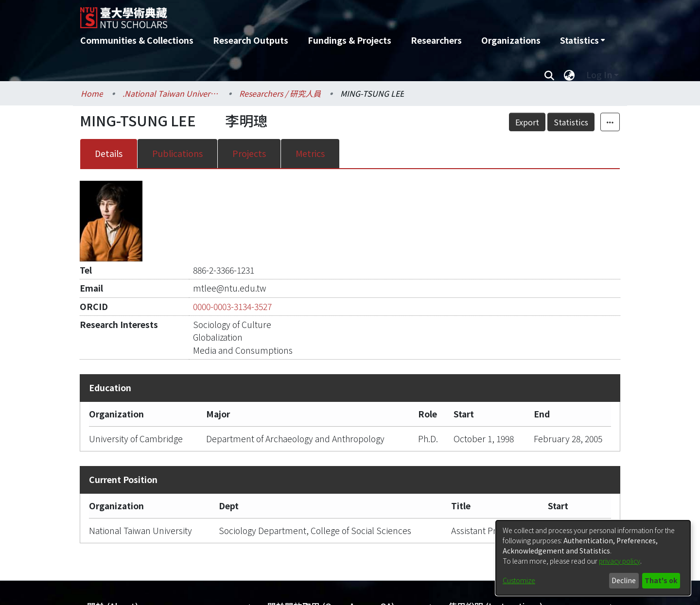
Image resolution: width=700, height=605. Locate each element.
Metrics (310, 153)
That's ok (661, 580)
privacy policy (620, 561)
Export (527, 122)
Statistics (571, 122)
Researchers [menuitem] (436, 40)
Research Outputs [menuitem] (251, 40)
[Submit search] (549, 75)
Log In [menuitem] (599, 75)
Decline (624, 580)
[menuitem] (582, 40)
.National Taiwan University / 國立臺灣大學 (171, 93)
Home (92, 93)
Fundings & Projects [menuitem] (350, 40)
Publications (177, 153)
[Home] (298, 14)
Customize (519, 580)
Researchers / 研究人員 (280, 93)
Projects (249, 153)
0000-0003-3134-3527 (232, 306)
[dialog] (593, 558)
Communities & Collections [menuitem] (137, 40)
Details (109, 153)
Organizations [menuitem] (511, 40)
